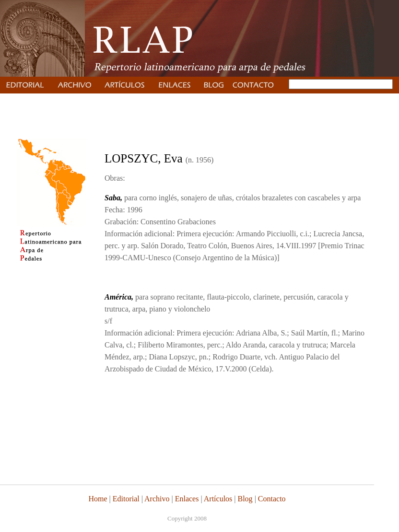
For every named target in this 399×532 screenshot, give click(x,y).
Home (98, 499)
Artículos (218, 499)
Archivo (157, 499)
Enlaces (187, 499)
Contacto (272, 499)
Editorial (125, 499)
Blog (245, 499)
